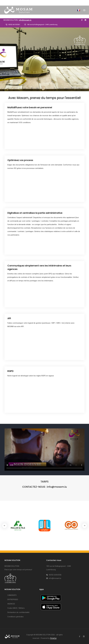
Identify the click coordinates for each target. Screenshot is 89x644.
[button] (84, 526)
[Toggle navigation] (84, 10)
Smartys (53, 638)
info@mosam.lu (25, 20)
